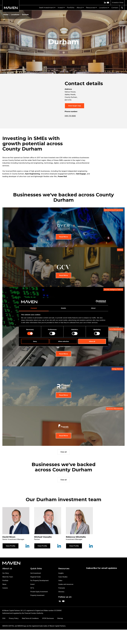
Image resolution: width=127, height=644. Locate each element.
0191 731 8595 (70, 116)
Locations (103, 8)
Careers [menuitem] (5, 588)
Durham (25, 15)
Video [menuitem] (60, 580)
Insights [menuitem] (61, 573)
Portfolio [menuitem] (5, 580)
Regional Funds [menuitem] (36, 577)
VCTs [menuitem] (32, 588)
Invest (60, 8)
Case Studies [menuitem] (63, 577)
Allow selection (63, 341)
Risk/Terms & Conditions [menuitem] (30, 618)
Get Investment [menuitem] (36, 573)
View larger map (75, 106)
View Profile (11, 546)
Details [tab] (63, 308)
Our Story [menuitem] (6, 573)
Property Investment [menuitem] (37, 595)
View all (63, 452)
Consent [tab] (34, 308)
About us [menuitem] (7, 569)
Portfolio (71, 8)
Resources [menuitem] (64, 569)
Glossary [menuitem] (61, 592)
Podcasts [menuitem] (62, 588)
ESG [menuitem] (4, 618)
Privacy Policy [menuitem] (14, 618)
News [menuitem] (4, 584)
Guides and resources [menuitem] (66, 584)
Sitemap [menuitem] (60, 618)
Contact (115, 8)
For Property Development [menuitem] (39, 580)
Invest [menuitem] (32, 584)
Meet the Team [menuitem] (8, 577)
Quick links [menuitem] (36, 569)
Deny (35, 341)
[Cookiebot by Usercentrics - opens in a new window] (97, 302)
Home (6, 15)
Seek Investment (46, 8)
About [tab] (93, 308)
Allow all (92, 341)
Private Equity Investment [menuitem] (39, 592)
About (79, 8)
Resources (91, 8)
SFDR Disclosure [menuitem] (48, 618)
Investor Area (118, 2)
